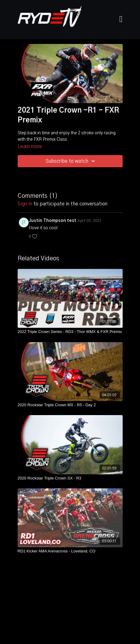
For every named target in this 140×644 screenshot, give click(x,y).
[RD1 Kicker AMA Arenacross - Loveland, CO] (70, 551)
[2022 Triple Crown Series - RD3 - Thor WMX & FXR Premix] (70, 332)
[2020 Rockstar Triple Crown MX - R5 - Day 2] (70, 405)
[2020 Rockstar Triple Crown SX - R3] (70, 478)
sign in (25, 204)
